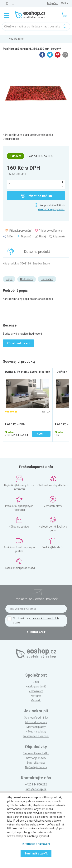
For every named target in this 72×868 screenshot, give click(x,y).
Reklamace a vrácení (36, 736)
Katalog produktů (36, 686)
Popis (9, 279)
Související (47, 279)
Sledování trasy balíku (36, 753)
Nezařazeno (16, 39)
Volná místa (36, 691)
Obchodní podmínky (36, 718)
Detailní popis (12, 139)
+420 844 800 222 (36, 784)
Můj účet (52, 3)
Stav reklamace (36, 763)
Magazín (36, 700)
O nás (36, 682)
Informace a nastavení (36, 844)
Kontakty (36, 696)
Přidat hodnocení (18, 343)
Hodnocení (27, 279)
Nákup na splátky (36, 732)
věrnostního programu (51, 209)
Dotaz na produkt (37, 252)
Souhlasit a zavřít (36, 854)
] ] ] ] (65, 3)
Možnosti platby (36, 727)
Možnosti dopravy (36, 722)
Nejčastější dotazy (36, 767)
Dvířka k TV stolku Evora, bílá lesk (28, 372)
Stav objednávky (36, 758)
